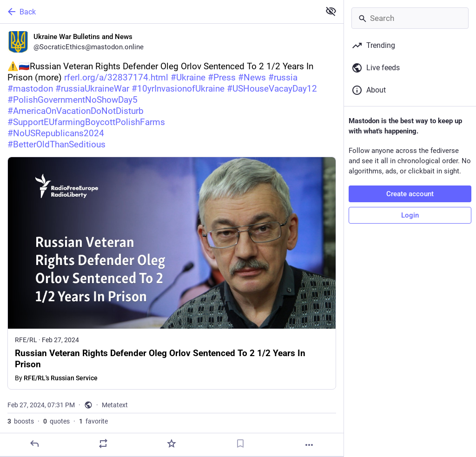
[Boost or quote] (103, 444)
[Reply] (34, 444)
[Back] (159, 12)
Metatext (115, 405)
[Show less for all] (331, 11)
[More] (309, 445)
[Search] (410, 18)
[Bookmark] (240, 444)
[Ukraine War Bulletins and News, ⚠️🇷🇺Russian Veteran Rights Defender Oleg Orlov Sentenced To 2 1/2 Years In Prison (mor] (172, 240)
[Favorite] (172, 444)
